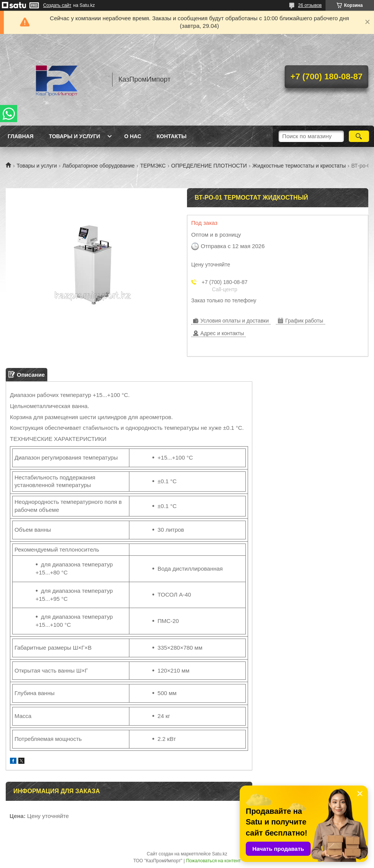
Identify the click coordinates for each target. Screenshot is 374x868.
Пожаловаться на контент (213, 861)
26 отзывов (310, 5)
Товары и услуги (75, 136)
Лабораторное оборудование (99, 166)
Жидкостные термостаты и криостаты (299, 166)
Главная (21, 136)
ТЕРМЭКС (153, 166)
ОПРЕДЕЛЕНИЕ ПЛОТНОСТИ (209, 166)
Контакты (171, 136)
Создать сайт (57, 5)
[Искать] (359, 136)
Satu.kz (219, 854)
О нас (133, 136)
